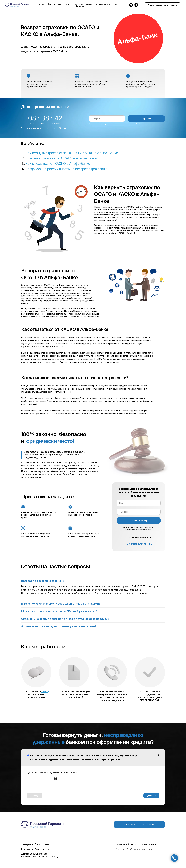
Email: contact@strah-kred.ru (35, 849)
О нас (41, 4)
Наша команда (54, 4)
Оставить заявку (139, 520)
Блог (116, 4)
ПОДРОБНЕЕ (146, 119)
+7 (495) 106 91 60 (35, 844)
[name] (139, 503)
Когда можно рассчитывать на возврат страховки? (66, 169)
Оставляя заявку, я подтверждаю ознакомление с (123, 124)
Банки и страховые (83, 4)
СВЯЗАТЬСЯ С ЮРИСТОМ (139, 824)
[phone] (107, 119)
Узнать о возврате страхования (162, 5)
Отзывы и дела (103, 4)
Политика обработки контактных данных (136, 849)
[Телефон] (131, 5)
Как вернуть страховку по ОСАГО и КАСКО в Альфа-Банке (72, 153)
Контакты (80, 6)
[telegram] (136, 5)
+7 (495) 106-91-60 (139, 544)
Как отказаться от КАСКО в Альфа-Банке (58, 164)
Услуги (68, 4)
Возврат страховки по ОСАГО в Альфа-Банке (61, 158)
